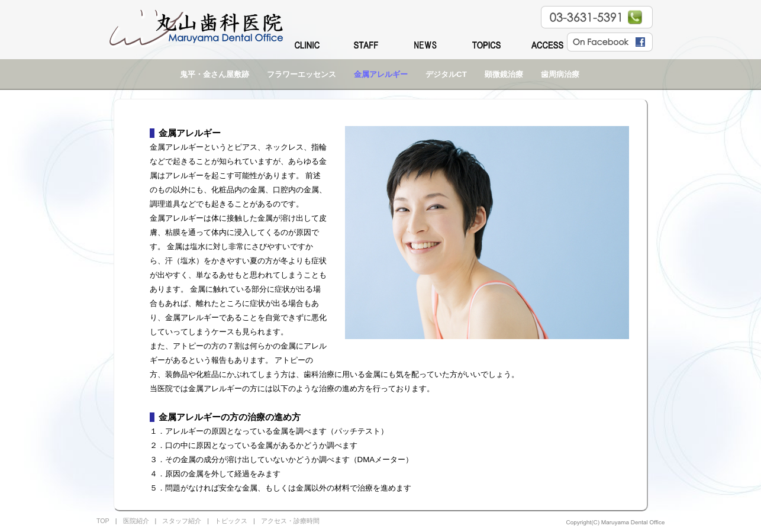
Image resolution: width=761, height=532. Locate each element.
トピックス (231, 521)
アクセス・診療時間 (290, 521)
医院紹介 (136, 521)
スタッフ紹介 (182, 521)
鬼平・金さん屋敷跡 (215, 74)
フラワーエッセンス (302, 74)
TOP (103, 521)
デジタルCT (446, 74)
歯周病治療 (560, 74)
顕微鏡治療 (504, 74)
